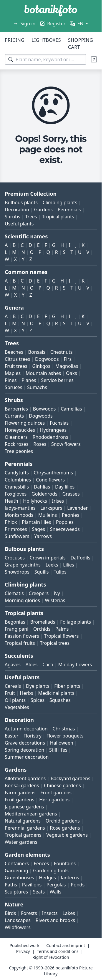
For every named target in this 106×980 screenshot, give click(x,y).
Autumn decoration (26, 729)
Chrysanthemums (53, 473)
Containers (17, 863)
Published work (24, 945)
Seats (39, 892)
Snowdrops (17, 572)
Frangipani (16, 629)
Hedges (48, 878)
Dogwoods (47, 359)
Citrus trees (17, 359)
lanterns (70, 878)
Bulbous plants (21, 202)
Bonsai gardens (22, 785)
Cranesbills (17, 487)
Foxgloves (16, 494)
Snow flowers (66, 444)
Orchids (42, 629)
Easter (12, 736)
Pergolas (56, 885)
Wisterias (55, 600)
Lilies (68, 565)
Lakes (69, 913)
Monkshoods (19, 515)
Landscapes (18, 920)
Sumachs (37, 387)
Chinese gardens (62, 785)
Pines (11, 380)
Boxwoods (44, 409)
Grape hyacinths (23, 565)
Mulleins (48, 515)
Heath (11, 501)
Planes (29, 380)
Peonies (71, 515)
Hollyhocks (35, 501)
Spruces (14, 387)
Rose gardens (65, 828)
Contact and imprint (66, 945)
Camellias (71, 409)
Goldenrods (44, 494)
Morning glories (22, 600)
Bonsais (37, 352)
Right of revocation (51, 957)
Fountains (65, 863)
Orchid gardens (63, 821)
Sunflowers (17, 536)
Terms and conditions (58, 951)
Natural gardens (23, 821)
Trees (31, 217)
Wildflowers (18, 927)
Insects (50, 913)
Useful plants (19, 224)
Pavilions (32, 885)
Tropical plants (58, 217)
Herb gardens (54, 800)
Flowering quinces (25, 423)
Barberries (16, 409)
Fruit (10, 693)
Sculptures (16, 892)
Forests (29, 913)
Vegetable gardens (67, 835)
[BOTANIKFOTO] (51, 11)
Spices (38, 700)
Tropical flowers (62, 636)
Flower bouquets (65, 736)
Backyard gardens (71, 778)
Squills (42, 572)
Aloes (32, 665)
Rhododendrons (50, 437)
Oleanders (16, 437)
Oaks (72, 373)
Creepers (39, 593)
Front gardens (56, 793)
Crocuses (15, 558)
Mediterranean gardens (31, 814)
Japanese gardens (24, 807)
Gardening (16, 871)
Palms (62, 629)
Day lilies (65, 487)
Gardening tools (51, 871)
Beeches (14, 352)
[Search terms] (45, 59)
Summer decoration (27, 757)
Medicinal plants (56, 693)
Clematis (14, 593)
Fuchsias (59, 423)
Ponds (78, 885)
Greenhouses (19, 878)
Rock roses (16, 444)
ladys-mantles (20, 508)
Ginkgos (41, 366)
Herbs (27, 693)
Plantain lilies (36, 522)
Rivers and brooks (55, 920)
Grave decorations (25, 743)
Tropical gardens (23, 835)
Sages (39, 529)
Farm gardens (20, 793)
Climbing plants (60, 202)
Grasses (71, 494)
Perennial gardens (25, 828)
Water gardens (21, 842)
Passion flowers (22, 636)
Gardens (43, 210)
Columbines (18, 480)
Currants (14, 416)
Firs (68, 359)
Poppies (65, 522)
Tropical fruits (20, 643)
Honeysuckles (20, 430)
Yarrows (43, 536)
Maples (13, 373)
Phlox (11, 522)
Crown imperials (48, 558)
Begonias (15, 622)
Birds (10, 913)
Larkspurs (51, 508)
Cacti (48, 665)
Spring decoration (24, 750)
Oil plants (15, 700)
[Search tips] (94, 59)
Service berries (57, 380)
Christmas (64, 729)
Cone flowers (50, 480)
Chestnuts (62, 352)
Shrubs (13, 217)
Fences (42, 863)
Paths (11, 885)
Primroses (16, 529)
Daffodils (81, 558)
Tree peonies (19, 451)
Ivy (57, 593)
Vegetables (17, 707)
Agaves (13, 665)
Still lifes (58, 750)
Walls (56, 892)
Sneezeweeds (65, 529)
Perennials (69, 210)
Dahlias (42, 487)
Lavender (77, 508)
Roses (40, 444)
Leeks (52, 565)
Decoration (17, 210)
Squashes (60, 700)
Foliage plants (76, 622)
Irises (58, 501)
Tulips (60, 572)
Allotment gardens (25, 778)
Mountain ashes (43, 373)
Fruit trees (16, 366)
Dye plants (38, 686)
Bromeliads (43, 622)
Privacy (23, 951)
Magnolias (67, 366)
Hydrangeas (53, 430)
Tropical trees (55, 643)
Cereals (13, 686)
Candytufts (17, 473)
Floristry (33, 736)
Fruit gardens (19, 800)
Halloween (62, 743)
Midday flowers (75, 665)
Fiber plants (67, 686)
